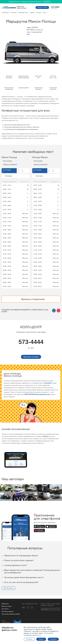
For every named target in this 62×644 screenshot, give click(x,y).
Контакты (39, 13)
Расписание (5, 13)
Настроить (29, 639)
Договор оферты (8, 611)
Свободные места (23, 13)
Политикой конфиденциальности (38, 634)
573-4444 (31, 345)
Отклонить (53, 639)
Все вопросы (9, 591)
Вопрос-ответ (7, 606)
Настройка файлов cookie (11, 614)
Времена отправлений (10, 167)
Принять (41, 639)
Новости (32, 13)
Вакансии (5, 604)
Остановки (14, 13)
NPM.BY (46, 440)
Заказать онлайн (41, 8)
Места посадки (7, 164)
